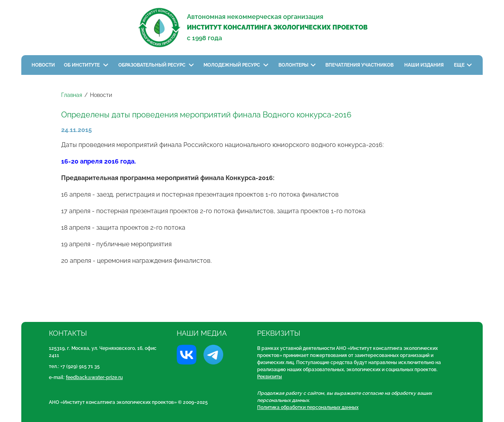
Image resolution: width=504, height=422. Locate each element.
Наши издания (425, 65)
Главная (72, 95)
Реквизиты (270, 377)
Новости (43, 65)
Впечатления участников (360, 65)
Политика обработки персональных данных (308, 407)
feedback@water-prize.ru (94, 377)
